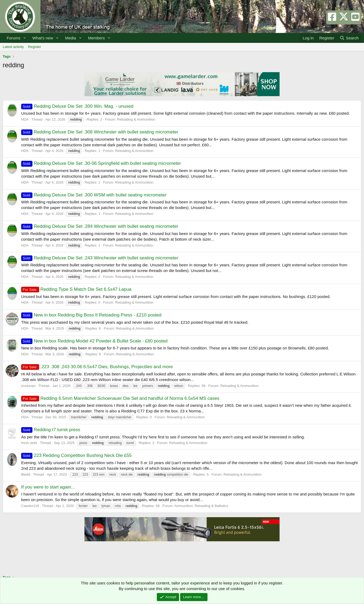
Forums (14, 38)
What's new (43, 38)
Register (35, 47)
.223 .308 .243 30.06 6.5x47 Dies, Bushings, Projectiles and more (97, 367)
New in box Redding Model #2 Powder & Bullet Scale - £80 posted (94, 341)
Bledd (26, 474)
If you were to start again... (48, 487)
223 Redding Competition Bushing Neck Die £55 (76, 455)
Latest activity (13, 47)
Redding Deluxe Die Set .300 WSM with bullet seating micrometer (94, 195)
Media (71, 38)
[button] (25, 38)
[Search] (349, 38)
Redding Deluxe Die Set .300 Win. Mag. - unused (77, 106)
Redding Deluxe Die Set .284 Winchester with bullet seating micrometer (100, 226)
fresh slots (29, 443)
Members (96, 38)
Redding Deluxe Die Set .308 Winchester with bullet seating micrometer (100, 132)
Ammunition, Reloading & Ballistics (201, 506)
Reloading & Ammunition (136, 119)
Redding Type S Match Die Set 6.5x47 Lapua (76, 289)
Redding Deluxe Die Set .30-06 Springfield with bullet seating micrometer (101, 163)
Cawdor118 (30, 506)
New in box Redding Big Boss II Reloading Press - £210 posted (91, 315)
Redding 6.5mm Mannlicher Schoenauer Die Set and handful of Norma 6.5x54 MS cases (120, 398)
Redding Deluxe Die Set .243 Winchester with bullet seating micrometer (100, 258)
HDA (25, 119)
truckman (28, 386)
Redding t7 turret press (51, 430)
